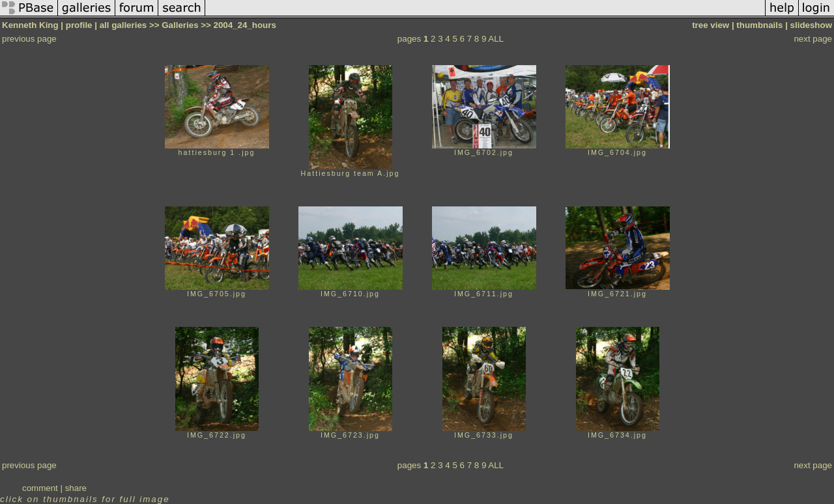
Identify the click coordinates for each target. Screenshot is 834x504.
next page (813, 39)
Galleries (180, 25)
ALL (496, 39)
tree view (711, 25)
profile (79, 25)
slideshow (811, 25)
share (76, 488)
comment (40, 488)
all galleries (123, 25)
